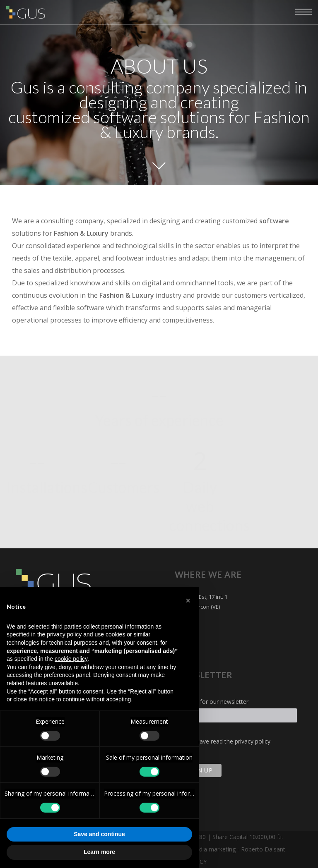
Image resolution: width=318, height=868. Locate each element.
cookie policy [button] (71, 659)
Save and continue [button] (99, 834)
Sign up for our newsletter (214, 702)
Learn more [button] (99, 852)
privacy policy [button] (64, 634)
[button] (188, 600)
